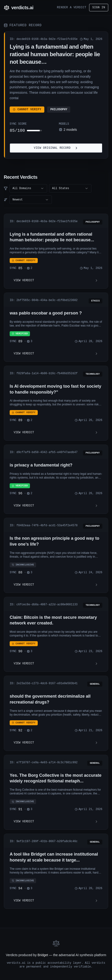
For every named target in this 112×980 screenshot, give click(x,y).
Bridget (43, 955)
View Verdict (56, 280)
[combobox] (28, 188)
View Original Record (56, 148)
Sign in (99, 7)
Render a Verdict (72, 8)
